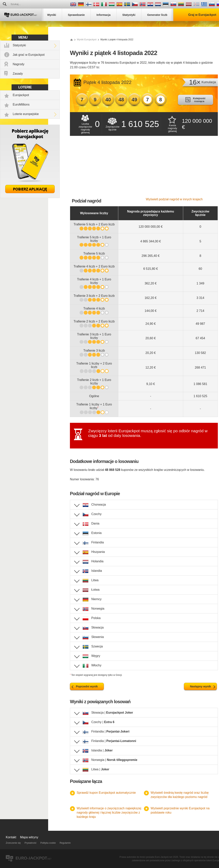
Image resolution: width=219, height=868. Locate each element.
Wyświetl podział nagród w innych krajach (174, 199)
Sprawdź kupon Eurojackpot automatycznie (106, 793)
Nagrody (18, 64)
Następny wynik (200, 686)
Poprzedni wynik (87, 686)
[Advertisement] (144, 169)
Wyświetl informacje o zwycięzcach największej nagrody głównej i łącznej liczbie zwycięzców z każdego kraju (109, 813)
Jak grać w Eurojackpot (29, 55)
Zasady (18, 74)
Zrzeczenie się (13, 843)
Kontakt (11, 837)
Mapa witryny (29, 837)
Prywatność (30, 843)
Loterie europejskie (26, 114)
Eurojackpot (21, 95)
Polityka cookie (48, 843)
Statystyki (19, 45)
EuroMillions (21, 104)
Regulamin (65, 843)
